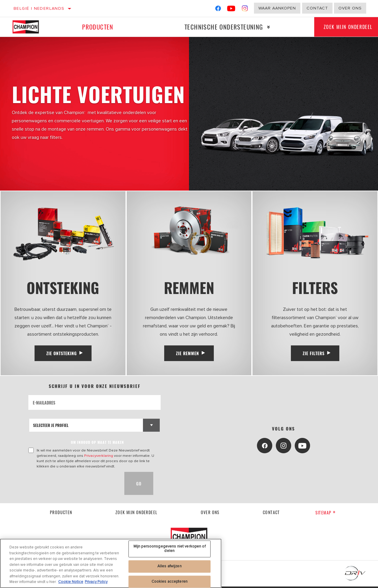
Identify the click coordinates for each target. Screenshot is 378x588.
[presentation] (73, 485)
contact (271, 514)
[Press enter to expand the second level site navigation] (265, 27)
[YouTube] (231, 10)
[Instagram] (245, 10)
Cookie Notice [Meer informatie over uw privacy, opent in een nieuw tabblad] (71, 582)
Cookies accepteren (170, 581)
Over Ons (210, 514)
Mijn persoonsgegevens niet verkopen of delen (170, 549)
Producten (97, 27)
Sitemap (326, 514)
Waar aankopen (277, 8)
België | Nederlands (39, 8)
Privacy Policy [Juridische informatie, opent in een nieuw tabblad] (96, 582)
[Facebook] (218, 10)
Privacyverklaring (99, 457)
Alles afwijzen (170, 566)
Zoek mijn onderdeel (137, 514)
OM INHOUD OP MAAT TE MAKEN (97, 444)
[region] (111, 563)
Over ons (350, 8)
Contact (317, 8)
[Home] (29, 27)
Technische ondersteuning (220, 27)
